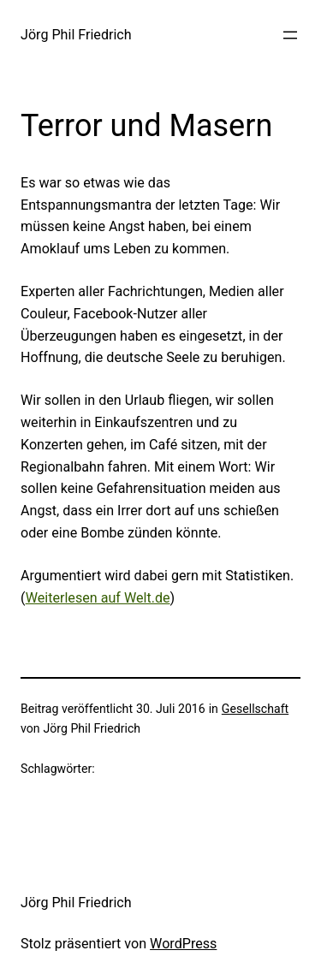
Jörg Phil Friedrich (76, 35)
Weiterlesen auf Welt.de (98, 598)
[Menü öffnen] (290, 35)
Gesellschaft (255, 709)
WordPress (183, 944)
